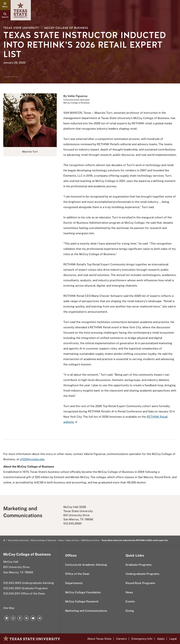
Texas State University (21, 28)
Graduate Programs (139, 565)
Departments (74, 583)
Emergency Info (142, 639)
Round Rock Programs (140, 583)
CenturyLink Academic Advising (86, 565)
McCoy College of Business (66, 28)
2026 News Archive (90, 540)
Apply (161, 639)
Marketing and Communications (86, 611)
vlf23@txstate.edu (32, 459)
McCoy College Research (82, 601)
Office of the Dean (77, 574)
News (61, 540)
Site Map (9, 608)
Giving (130, 611)
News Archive (72, 540)
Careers (121, 639)
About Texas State (99, 639)
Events (130, 601)
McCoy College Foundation (83, 592)
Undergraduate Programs (142, 574)
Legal (173, 639)
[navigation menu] (5, 5)
